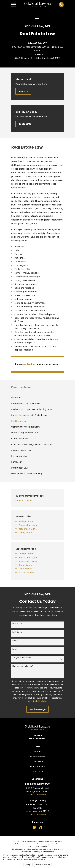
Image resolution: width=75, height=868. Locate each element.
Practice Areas (37, 767)
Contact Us (25, 124)
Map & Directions (37, 795)
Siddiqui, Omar (26, 521)
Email (15, 649)
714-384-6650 (37, 739)
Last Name (17, 632)
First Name (17, 623)
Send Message (37, 709)
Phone (15, 641)
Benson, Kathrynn (28, 525)
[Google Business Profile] (35, 827)
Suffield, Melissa (27, 573)
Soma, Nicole (25, 533)
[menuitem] (37, 398)
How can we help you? (23, 666)
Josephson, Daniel (28, 529)
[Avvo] (40, 827)
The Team (37, 761)
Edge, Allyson (25, 569)
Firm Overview (37, 756)
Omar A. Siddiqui (24, 500)
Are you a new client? (22, 658)
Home (37, 751)
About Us (23, 91)
